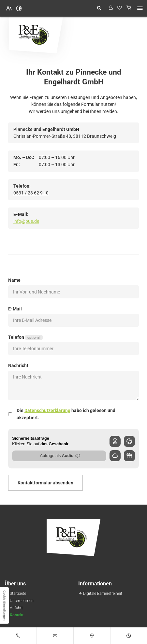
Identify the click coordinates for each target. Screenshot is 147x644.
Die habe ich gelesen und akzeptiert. (66, 414)
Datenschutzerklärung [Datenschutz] (47, 410)
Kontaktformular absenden (45, 483)
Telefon (25, 337)
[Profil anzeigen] (111, 8)
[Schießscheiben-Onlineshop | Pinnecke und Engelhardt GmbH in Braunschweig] (18, 593)
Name (14, 280)
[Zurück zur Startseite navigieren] (36, 35)
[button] (140, 8)
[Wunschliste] (120, 8)
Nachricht (18, 365)
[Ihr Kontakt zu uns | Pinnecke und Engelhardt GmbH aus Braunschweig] (17, 615)
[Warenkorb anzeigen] (129, 8)
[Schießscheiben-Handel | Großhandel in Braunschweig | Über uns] (22, 601)
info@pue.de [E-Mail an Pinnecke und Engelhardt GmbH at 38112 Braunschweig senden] (26, 221)
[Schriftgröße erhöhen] (9, 8)
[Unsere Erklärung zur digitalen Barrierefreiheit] (103, 593)
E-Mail (15, 309)
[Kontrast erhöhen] (19, 8)
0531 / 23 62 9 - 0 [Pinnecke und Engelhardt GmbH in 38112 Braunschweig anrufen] (31, 193)
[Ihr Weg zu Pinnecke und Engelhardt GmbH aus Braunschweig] (16, 608)
